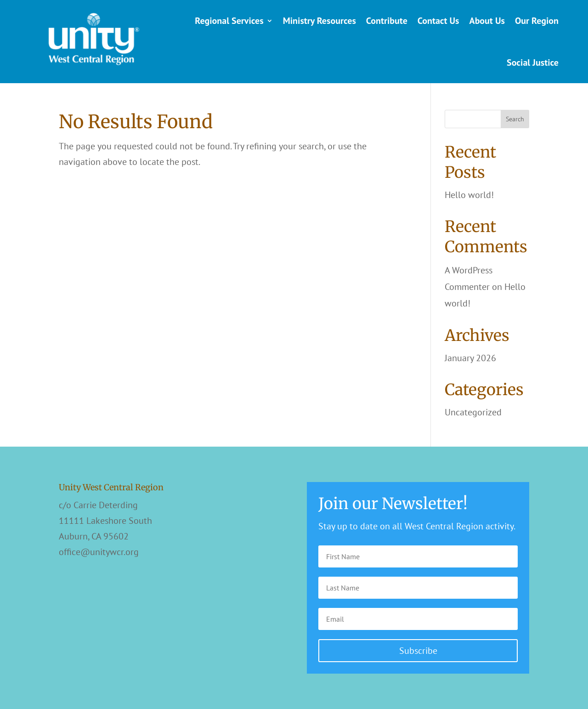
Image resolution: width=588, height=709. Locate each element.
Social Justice (533, 62)
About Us (487, 21)
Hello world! (469, 195)
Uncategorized (473, 412)
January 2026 (470, 358)
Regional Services (229, 21)
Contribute (387, 21)
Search (515, 119)
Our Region (537, 21)
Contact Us (438, 21)
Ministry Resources (319, 21)
